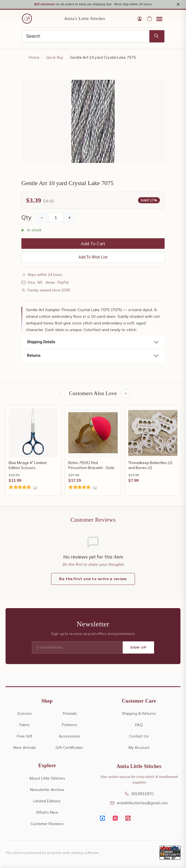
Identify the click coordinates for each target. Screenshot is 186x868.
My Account (139, 748)
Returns (34, 356)
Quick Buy (55, 58)
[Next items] (126, 394)
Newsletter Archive (47, 790)
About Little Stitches (47, 779)
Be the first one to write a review (93, 579)
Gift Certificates (69, 748)
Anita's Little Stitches (85, 19)
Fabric (25, 725)
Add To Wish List (93, 258)
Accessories (70, 737)
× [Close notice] (178, 5)
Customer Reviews (47, 824)
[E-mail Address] (77, 648)
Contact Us (139, 737)
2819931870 (139, 794)
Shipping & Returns (139, 714)
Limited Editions (47, 801)
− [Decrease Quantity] (42, 218)
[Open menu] (159, 19)
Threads (70, 714)
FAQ (139, 725)
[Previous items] (60, 394)
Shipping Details (41, 343)
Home (34, 58)
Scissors (25, 714)
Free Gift (25, 737)
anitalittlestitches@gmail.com (139, 804)
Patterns (70, 725)
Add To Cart (93, 244)
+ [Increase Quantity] (69, 218)
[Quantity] (56, 218)
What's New (47, 813)
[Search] (86, 37)
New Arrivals (25, 748)
